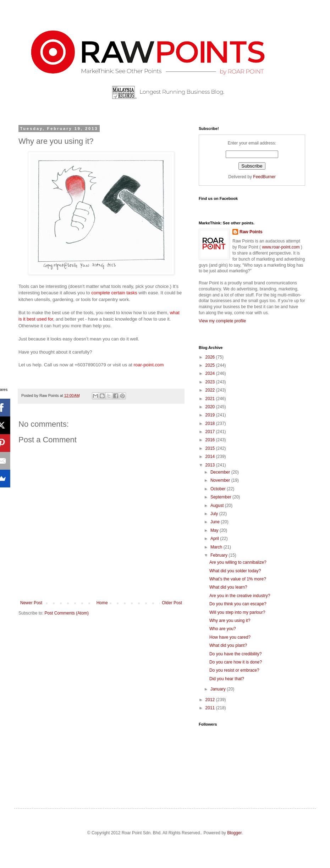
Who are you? (223, 629)
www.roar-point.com (281, 247)
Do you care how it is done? (236, 662)
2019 (211, 415)
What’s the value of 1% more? (238, 579)
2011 (211, 708)
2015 (211, 448)
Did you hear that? (227, 679)
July (215, 514)
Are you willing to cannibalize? (238, 562)
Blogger (234, 833)
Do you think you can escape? (238, 604)
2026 (211, 357)
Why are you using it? (230, 621)
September (221, 497)
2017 (211, 432)
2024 (211, 373)
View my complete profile (222, 321)
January (219, 689)
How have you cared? (230, 637)
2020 (211, 407)
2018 (211, 424)
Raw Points (251, 232)
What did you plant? (228, 645)
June (216, 522)
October (219, 489)
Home (102, 603)
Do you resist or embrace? (234, 670)
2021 (211, 399)
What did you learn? (228, 587)
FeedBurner (264, 177)
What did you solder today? (235, 571)
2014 (211, 457)
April (215, 539)
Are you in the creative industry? (240, 596)
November (221, 480)
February (219, 555)
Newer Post (31, 603)
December (221, 472)
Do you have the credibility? (235, 654)
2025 (211, 365)
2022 (211, 390)
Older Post (172, 603)
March (217, 547)
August (218, 506)
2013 (211, 465)
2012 (211, 700)
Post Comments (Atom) (67, 613)
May (215, 530)
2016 (211, 440)
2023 (211, 382)
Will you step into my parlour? (237, 612)
